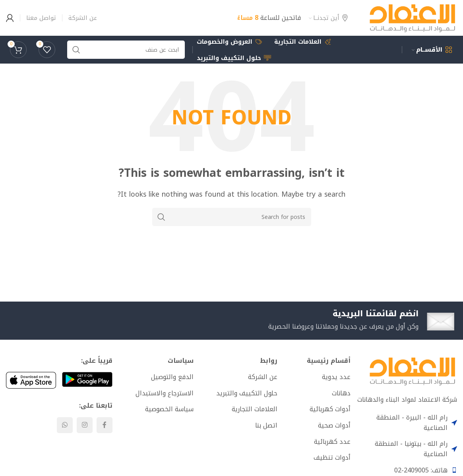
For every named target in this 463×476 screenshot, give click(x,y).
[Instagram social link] (85, 425)
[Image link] (412, 371)
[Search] (232, 217)
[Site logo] (412, 17)
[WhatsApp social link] (65, 425)
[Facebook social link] (105, 425)
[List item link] (317, 377)
